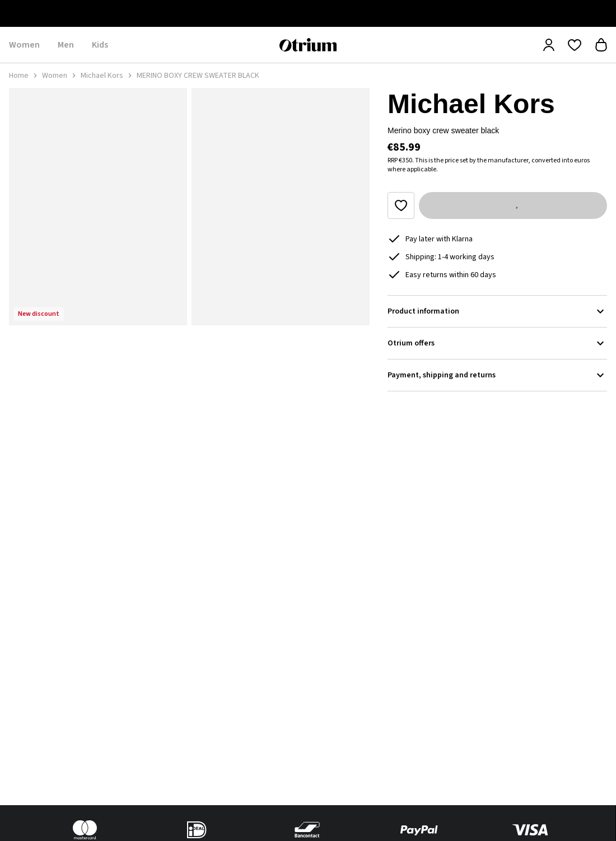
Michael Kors (102, 76)
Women (55, 76)
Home (19, 76)
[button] (98, 207)
